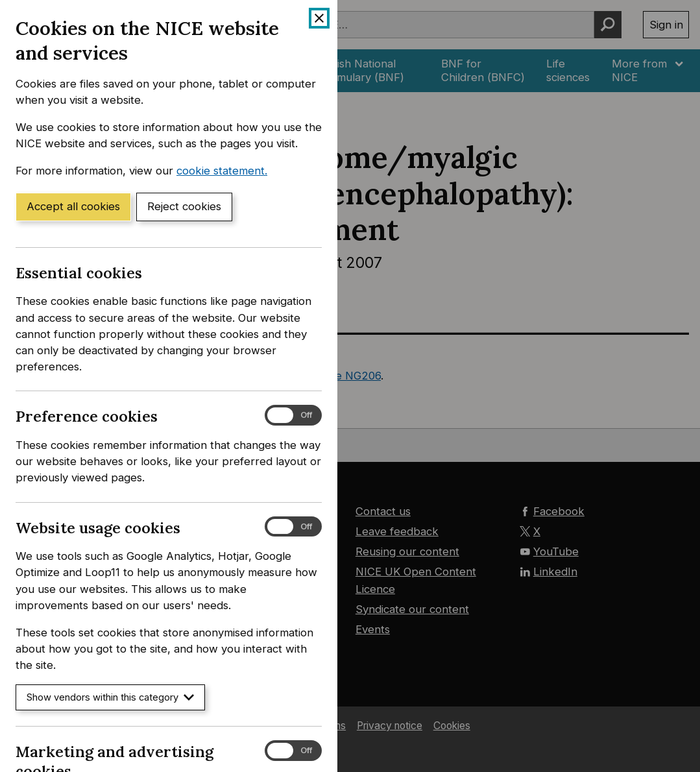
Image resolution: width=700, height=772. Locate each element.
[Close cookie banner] (319, 18)
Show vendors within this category (110, 697)
